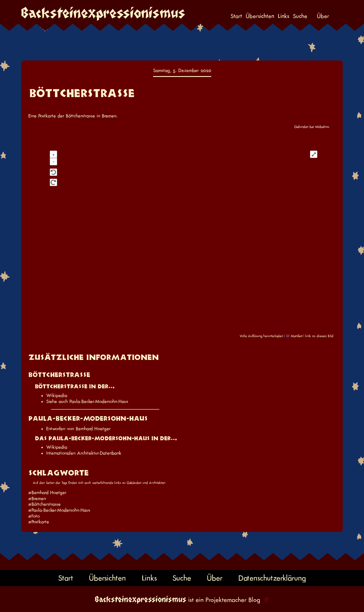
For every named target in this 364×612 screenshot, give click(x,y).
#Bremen (37, 498)
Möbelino (322, 127)
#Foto (34, 516)
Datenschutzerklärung (272, 578)
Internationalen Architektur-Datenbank (84, 453)
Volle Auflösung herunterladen (261, 336)
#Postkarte (39, 522)
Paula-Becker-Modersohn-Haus (99, 401)
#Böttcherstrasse (45, 504)
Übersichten (260, 16)
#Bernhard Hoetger (47, 492)
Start (236, 16)
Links (283, 16)
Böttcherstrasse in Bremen (91, 116)
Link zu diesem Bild (319, 336)
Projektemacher (226, 600)
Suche (300, 16)
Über (323, 16)
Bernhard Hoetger (93, 429)
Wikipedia (57, 395)
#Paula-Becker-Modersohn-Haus (59, 510)
